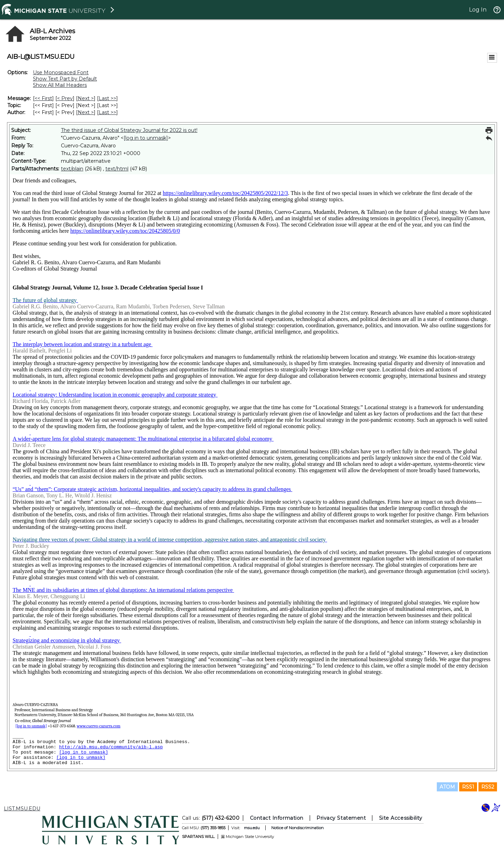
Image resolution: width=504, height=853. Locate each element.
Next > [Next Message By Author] (86, 112)
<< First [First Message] (43, 98)
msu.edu (252, 828)
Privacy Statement (341, 818)
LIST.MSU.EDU (22, 809)
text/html (117, 169)
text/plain (72, 169)
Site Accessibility (401, 818)
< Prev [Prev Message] (65, 98)
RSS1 (468, 787)
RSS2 (488, 787)
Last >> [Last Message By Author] (107, 112)
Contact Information (277, 818)
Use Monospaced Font (61, 72)
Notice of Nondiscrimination (297, 828)
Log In (478, 10)
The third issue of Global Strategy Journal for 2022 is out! (129, 130)
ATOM (447, 787)
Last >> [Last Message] (107, 98)
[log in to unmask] (146, 138)
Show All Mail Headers (60, 85)
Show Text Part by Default (65, 79)
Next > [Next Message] (86, 98)
